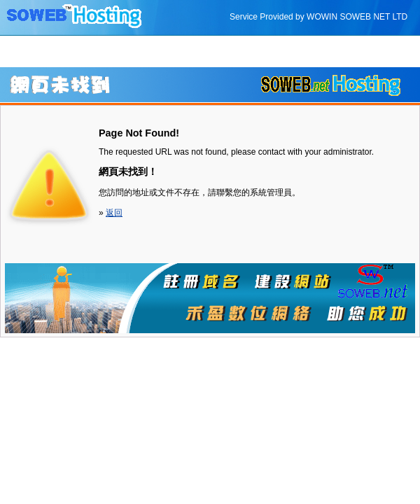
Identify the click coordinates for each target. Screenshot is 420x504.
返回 (114, 213)
